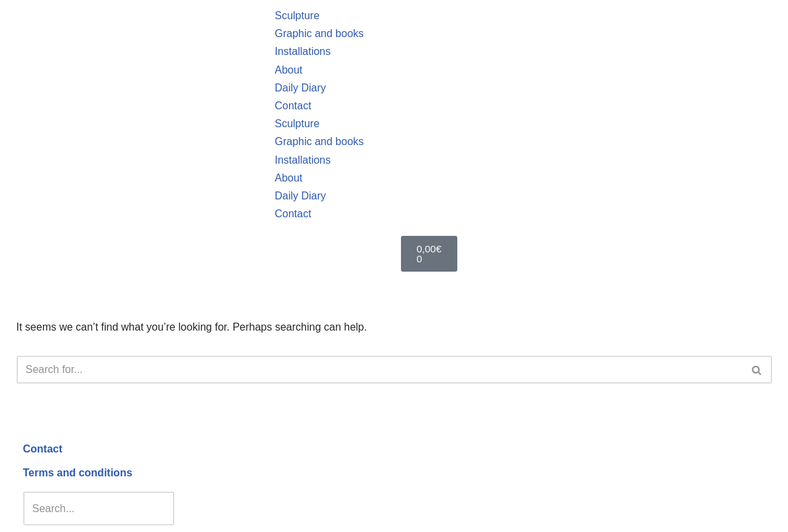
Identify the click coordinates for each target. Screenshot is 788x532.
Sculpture (297, 16)
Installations (303, 51)
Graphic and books (319, 33)
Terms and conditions (78, 473)
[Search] (379, 370)
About (288, 70)
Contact (293, 106)
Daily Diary (300, 88)
